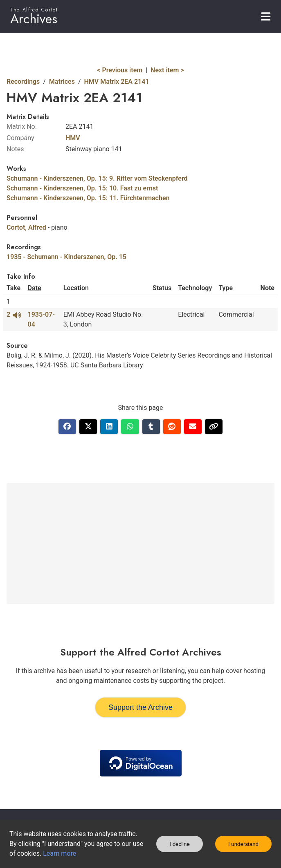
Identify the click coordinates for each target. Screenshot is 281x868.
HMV (73, 138)
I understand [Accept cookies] (243, 844)
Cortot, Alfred (26, 227)
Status (162, 288)
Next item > (167, 70)
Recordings (23, 82)
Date (35, 288)
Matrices (62, 82)
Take (13, 288)
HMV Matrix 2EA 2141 (117, 82)
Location (76, 288)
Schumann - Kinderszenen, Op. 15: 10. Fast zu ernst (82, 188)
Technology (195, 288)
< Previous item (120, 70)
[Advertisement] (140, 544)
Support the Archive (140, 707)
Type (226, 288)
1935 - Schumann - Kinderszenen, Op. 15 (66, 257)
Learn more (60, 853)
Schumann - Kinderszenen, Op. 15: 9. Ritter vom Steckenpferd (97, 178)
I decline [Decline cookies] (180, 844)
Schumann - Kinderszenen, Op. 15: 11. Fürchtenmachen (88, 198)
